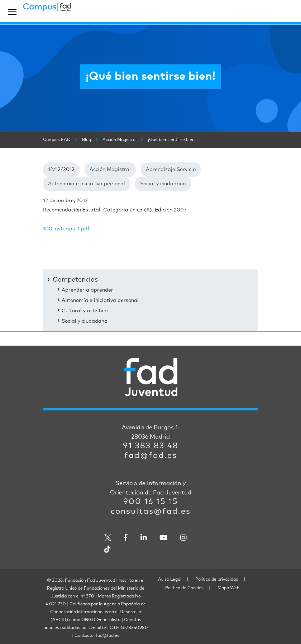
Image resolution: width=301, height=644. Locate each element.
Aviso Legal (170, 580)
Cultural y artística (85, 311)
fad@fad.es (151, 456)
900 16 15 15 (151, 502)
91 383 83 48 (151, 446)
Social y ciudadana (163, 184)
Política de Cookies (184, 588)
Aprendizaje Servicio (171, 170)
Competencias (75, 280)
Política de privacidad (217, 580)
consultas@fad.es (151, 512)
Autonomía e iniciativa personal (87, 184)
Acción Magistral (110, 170)
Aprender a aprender (87, 290)
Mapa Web (228, 588)
